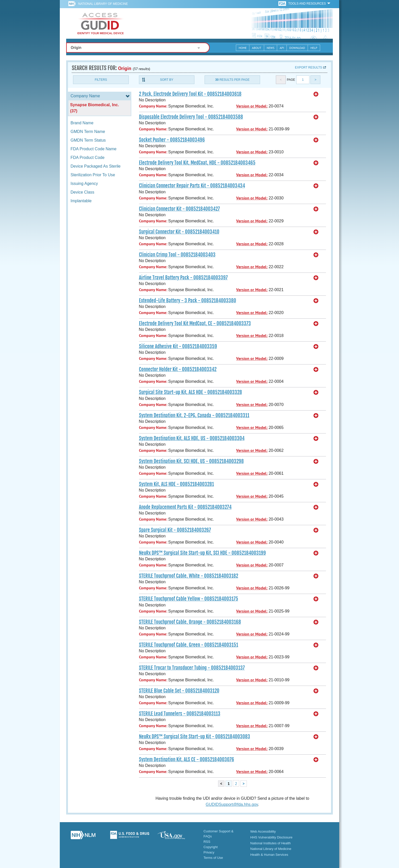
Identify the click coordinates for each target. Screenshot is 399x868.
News (270, 48)
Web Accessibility (263, 831)
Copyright (211, 847)
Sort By (167, 80)
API (282, 48)
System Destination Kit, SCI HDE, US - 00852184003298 (191, 461)
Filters (101, 80)
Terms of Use (213, 858)
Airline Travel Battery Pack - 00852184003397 (183, 278)
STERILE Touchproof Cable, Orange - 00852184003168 (190, 622)
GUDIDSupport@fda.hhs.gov (232, 804)
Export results (309, 67)
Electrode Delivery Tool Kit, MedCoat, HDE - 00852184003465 (197, 163)
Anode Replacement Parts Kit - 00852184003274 (185, 507)
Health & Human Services (269, 855)
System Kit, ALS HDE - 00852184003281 (176, 484)
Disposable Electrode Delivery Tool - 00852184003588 (191, 117)
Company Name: (153, 106)
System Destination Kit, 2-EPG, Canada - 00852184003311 (194, 415)
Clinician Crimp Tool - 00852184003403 (177, 255)
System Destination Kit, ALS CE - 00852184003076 (187, 759)
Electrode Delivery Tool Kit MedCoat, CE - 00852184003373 (195, 323)
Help (314, 48)
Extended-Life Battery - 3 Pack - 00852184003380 (188, 301)
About (257, 48)
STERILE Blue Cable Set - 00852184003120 (179, 691)
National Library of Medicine (103, 4)
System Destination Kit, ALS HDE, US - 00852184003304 (192, 438)
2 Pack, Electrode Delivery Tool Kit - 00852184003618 (190, 94)
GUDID (101, 23)
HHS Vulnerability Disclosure (272, 837)
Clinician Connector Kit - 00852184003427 (179, 209)
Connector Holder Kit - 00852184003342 (178, 369)
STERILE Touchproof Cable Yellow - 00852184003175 (189, 599)
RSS (207, 842)
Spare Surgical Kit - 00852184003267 (175, 530)
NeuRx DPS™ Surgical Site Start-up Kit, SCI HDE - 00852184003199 (202, 553)
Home (243, 48)
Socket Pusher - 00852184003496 (172, 140)
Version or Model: (252, 106)
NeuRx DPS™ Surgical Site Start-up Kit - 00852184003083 (195, 737)
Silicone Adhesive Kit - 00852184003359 (178, 346)
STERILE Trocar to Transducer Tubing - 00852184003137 (192, 668)
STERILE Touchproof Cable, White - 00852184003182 (189, 576)
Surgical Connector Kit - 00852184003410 (179, 232)
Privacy (209, 852)
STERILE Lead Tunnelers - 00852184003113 (180, 714)
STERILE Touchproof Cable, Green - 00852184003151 (189, 645)
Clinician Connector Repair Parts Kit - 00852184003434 (192, 186)
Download (297, 48)
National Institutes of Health (271, 843)
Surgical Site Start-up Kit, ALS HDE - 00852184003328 (190, 392)
